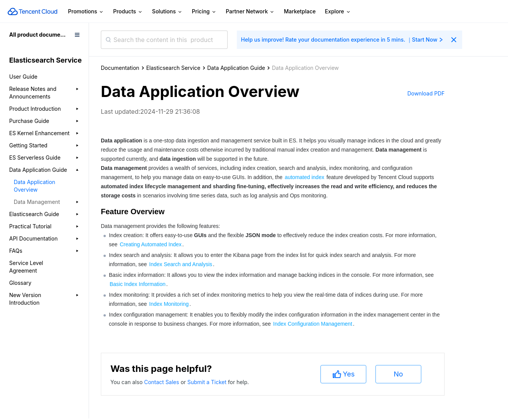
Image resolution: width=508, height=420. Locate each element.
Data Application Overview (35, 186)
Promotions (86, 12)
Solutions (167, 12)
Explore (338, 12)
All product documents (39, 35)
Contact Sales (162, 382)
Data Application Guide (236, 68)
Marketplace (300, 11)
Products (128, 12)
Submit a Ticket (207, 382)
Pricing (204, 12)
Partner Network (250, 12)
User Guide (23, 77)
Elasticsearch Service (173, 68)
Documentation (120, 68)
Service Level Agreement (26, 267)
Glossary (20, 283)
